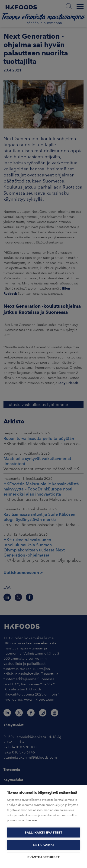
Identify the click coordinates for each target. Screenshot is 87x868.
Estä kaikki (43, 845)
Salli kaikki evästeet (43, 833)
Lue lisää (32, 820)
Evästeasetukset (43, 857)
